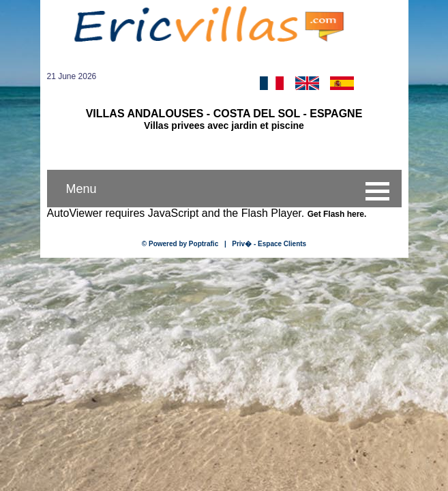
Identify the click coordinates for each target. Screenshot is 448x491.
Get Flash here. (337, 214)
